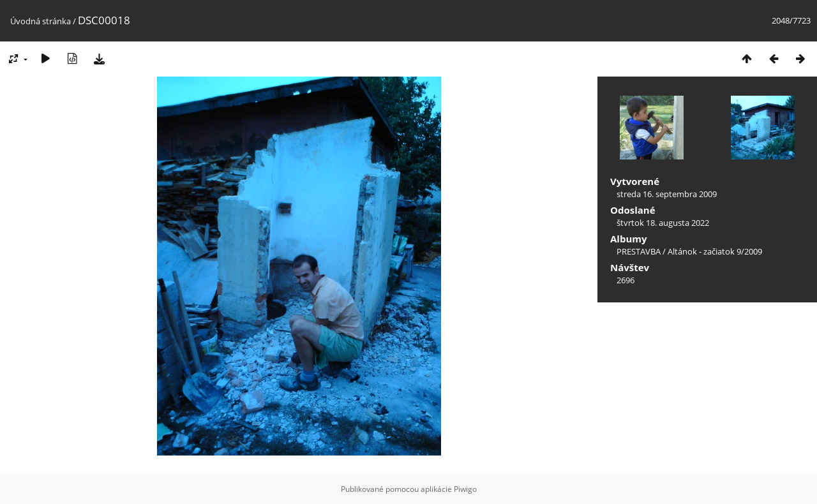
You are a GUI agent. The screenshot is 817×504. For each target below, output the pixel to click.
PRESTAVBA (640, 251)
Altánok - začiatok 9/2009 (715, 251)
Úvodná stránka (41, 21)
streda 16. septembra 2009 (667, 194)
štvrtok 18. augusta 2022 (663, 223)
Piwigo (465, 489)
